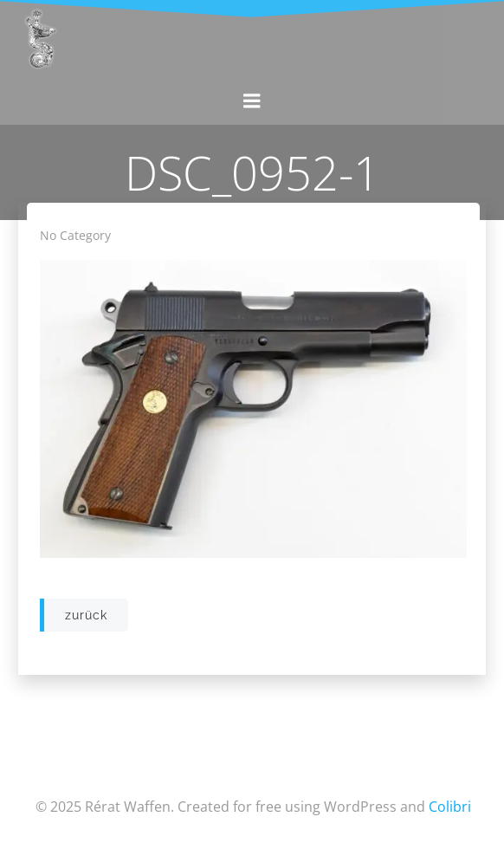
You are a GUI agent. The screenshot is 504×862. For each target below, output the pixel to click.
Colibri (450, 807)
